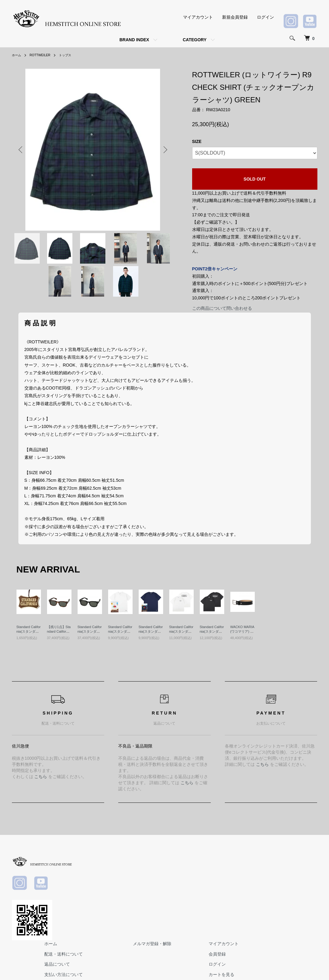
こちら (41, 777)
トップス (71, 55)
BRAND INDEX (134, 40)
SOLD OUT (254, 179)
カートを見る (300, 890)
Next (165, 150)
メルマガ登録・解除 (241, 860)
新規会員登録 (235, 17)
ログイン (265, 17)
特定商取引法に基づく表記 (168, 901)
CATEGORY (195, 40)
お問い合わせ (300, 901)
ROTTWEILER (44, 55)
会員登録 (296, 870)
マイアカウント (198, 17)
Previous (21, 150)
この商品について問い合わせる (222, 308)
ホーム (17, 55)
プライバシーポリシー (164, 911)
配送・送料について (162, 870)
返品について (155, 880)
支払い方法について (162, 890)
